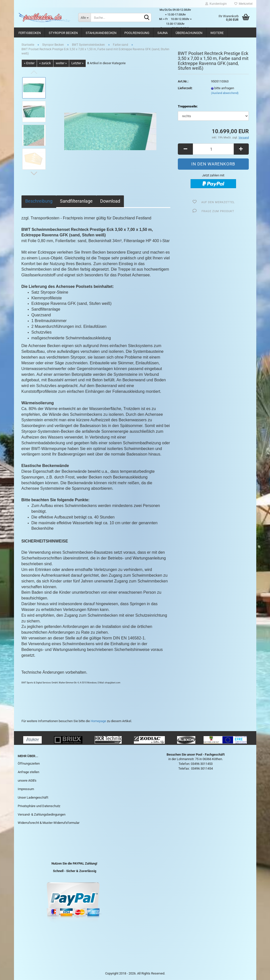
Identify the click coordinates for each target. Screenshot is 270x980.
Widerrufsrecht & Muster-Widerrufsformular (49, 823)
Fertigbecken (30, 33)
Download (110, 201)
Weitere (217, 33)
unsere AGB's (27, 780)
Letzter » (77, 63)
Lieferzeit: (185, 88)
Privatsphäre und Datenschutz (39, 806)
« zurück (45, 63)
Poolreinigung (137, 33)
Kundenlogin (216, 4)
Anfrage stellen (28, 772)
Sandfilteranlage (76, 201)
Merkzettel (243, 4)
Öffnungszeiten (29, 763)
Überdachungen (189, 33)
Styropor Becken (63, 33)
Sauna (162, 33)
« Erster (29, 63)
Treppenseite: (188, 106)
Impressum (26, 789)
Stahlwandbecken (101, 33)
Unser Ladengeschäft (33, 797)
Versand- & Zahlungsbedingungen (42, 814)
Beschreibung (39, 201)
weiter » (61, 63)
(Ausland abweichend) (225, 93)
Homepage (98, 721)
